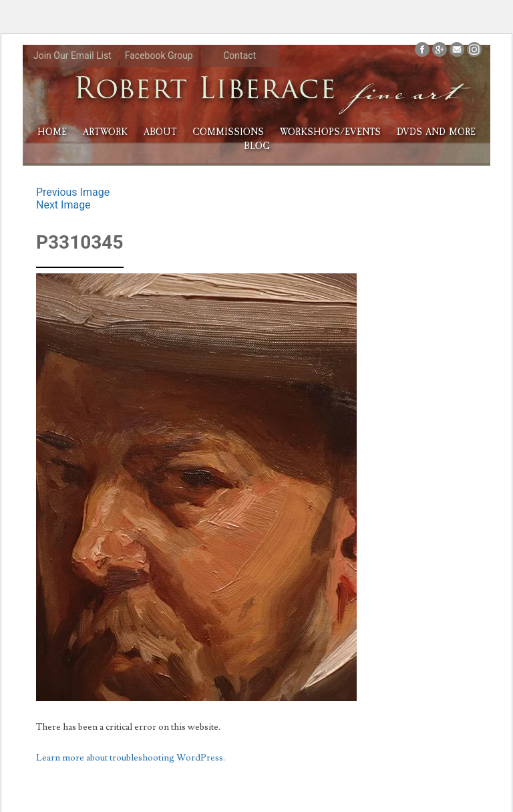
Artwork (105, 132)
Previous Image (73, 192)
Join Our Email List (72, 55)
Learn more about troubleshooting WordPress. (131, 758)
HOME (52, 132)
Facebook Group (159, 55)
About (160, 132)
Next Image (63, 205)
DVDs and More (436, 132)
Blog (257, 146)
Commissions (228, 132)
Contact (239, 55)
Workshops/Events (330, 132)
